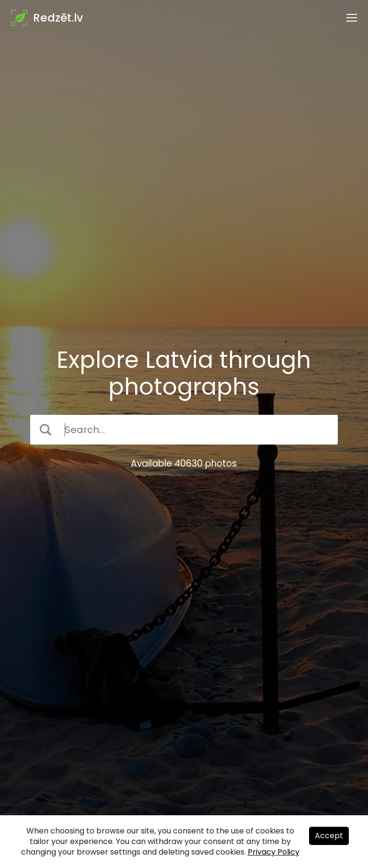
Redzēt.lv (58, 18)
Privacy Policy (274, 852)
